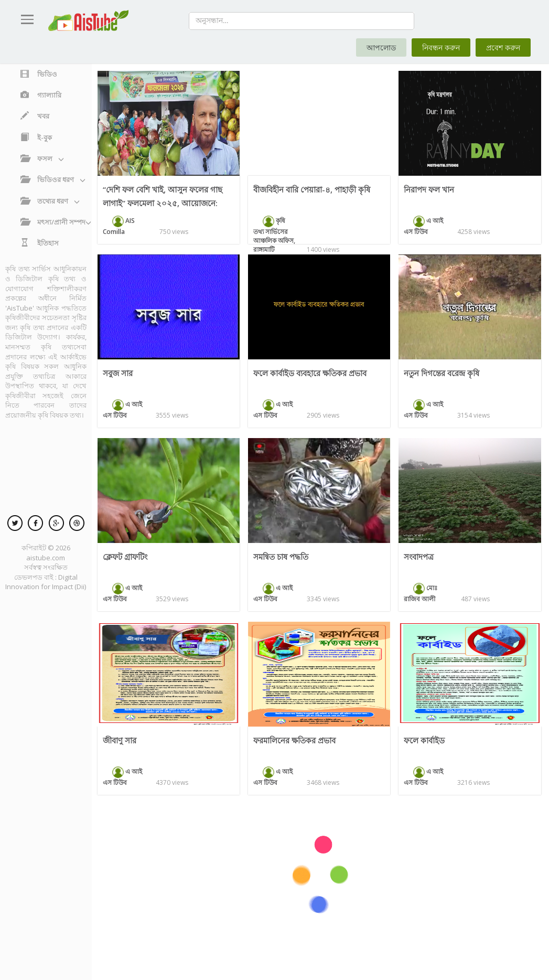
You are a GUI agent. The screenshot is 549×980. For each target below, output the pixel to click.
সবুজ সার (118, 373)
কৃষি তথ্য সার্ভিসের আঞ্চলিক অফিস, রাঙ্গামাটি (274, 235)
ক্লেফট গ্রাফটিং (125, 557)
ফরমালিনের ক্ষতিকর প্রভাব (294, 740)
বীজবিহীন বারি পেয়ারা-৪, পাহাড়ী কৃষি (312, 189)
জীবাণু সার (120, 740)
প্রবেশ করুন (503, 47)
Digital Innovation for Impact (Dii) (46, 582)
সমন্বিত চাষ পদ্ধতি (281, 557)
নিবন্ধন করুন (441, 47)
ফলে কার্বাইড (424, 740)
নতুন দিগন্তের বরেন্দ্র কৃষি (442, 373)
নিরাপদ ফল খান (429, 189)
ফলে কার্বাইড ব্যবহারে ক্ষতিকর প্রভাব (310, 373)
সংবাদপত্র (419, 557)
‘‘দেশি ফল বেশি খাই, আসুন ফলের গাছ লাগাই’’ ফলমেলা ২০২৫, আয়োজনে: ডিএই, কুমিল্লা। (163, 203)
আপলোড (381, 47)
